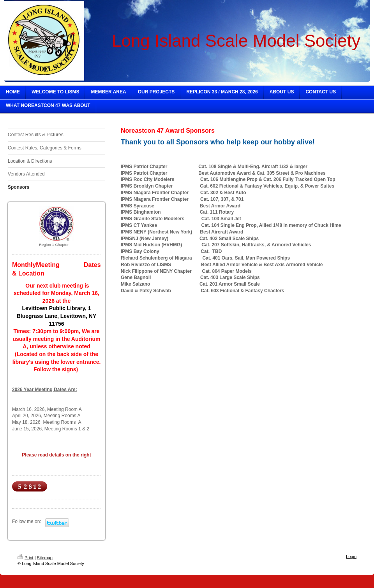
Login (351, 556)
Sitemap (45, 558)
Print (26, 558)
